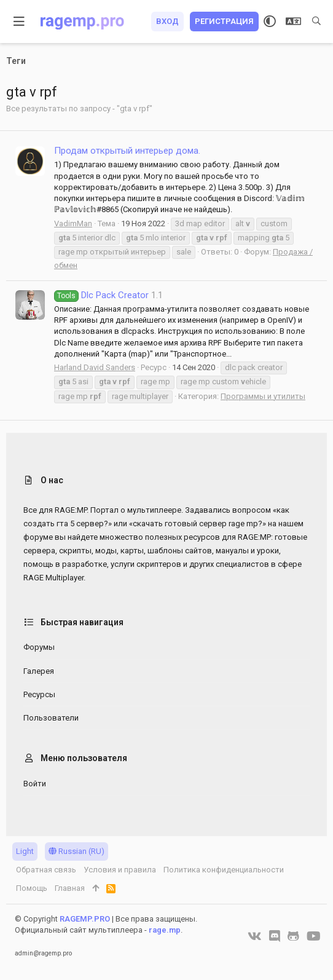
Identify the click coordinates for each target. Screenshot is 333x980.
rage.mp (165, 930)
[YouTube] (314, 936)
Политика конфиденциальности (224, 870)
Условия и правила (120, 870)
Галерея (39, 671)
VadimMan (73, 223)
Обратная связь (46, 870)
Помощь (32, 888)
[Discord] (275, 936)
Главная (70, 888)
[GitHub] (293, 936)
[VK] (255, 936)
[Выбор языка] (293, 22)
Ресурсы (39, 694)
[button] (19, 22)
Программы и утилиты (263, 396)
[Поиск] (316, 22)
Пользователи (51, 718)
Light (25, 851)
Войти (35, 784)
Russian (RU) (76, 851)
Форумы (39, 647)
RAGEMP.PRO (85, 919)
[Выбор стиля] (270, 22)
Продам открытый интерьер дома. (127, 151)
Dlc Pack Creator (101, 295)
